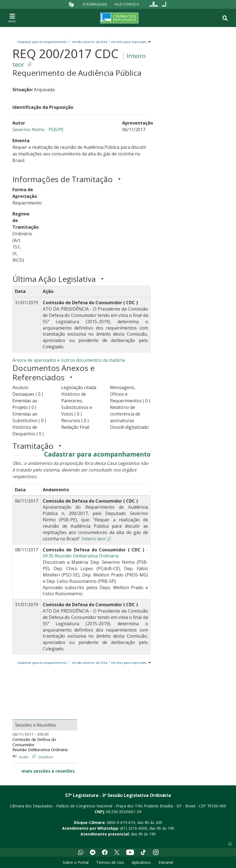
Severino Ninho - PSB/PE (38, 130)
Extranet (166, 862)
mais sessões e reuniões (48, 771)
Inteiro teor (94, 539)
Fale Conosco (127, 4)
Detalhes (46, 757)
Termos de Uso (110, 862)
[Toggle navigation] (12, 18)
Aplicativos (141, 862)
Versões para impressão (128, 42)
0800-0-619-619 (121, 822)
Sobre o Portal (76, 862)
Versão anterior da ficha (90, 42)
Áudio (24, 757)
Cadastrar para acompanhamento (43, 42)
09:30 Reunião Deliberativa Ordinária (81, 556)
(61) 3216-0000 (134, 828)
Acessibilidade (95, 4)
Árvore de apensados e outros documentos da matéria (69, 360)
